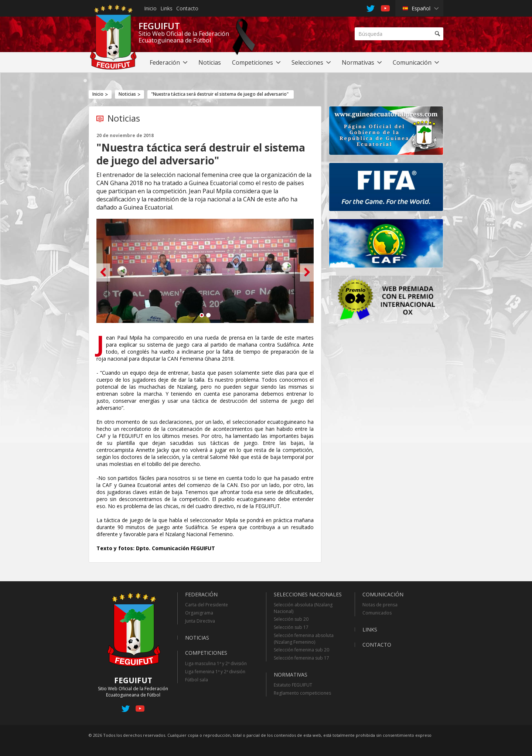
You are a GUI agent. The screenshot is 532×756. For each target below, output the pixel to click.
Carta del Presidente (207, 605)
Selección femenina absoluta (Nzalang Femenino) (304, 639)
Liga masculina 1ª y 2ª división (216, 663)
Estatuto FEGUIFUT (293, 685)
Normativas (291, 675)
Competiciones (206, 653)
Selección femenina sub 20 (301, 650)
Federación (201, 594)
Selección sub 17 (291, 627)
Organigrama (199, 613)
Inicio (150, 8)
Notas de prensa (380, 605)
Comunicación (383, 594)
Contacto (187, 8)
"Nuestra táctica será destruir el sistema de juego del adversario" (220, 94)
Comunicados (377, 613)
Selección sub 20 (291, 619)
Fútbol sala (197, 680)
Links (166, 8)
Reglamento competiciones (302, 693)
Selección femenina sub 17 (301, 658)
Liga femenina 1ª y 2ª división (215, 672)
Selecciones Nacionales (308, 594)
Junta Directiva (200, 621)
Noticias (127, 94)
